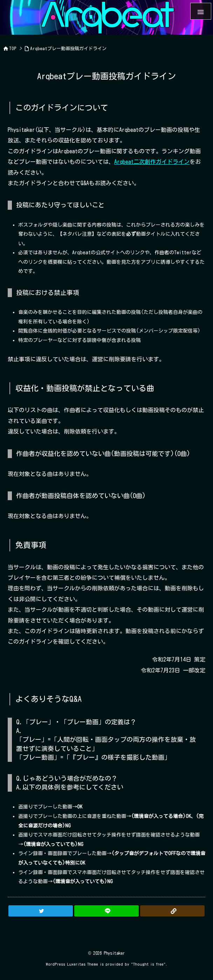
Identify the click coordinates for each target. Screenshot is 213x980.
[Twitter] (41, 911)
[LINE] (106, 911)
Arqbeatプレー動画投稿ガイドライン (68, 49)
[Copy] (172, 911)
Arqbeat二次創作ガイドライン (152, 162)
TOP (13, 49)
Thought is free (148, 964)
